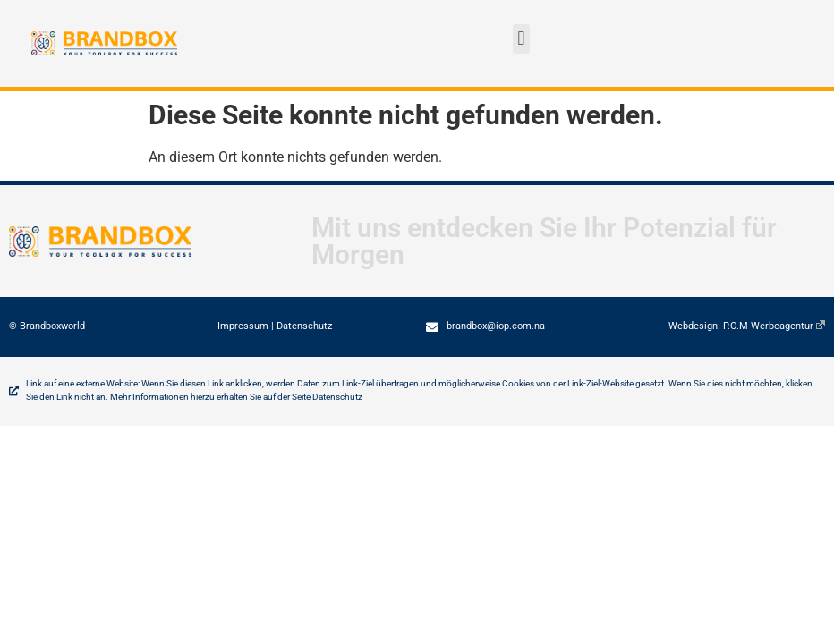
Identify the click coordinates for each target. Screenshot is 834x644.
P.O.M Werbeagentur (774, 326)
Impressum (243, 326)
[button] (521, 39)
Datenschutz (304, 326)
